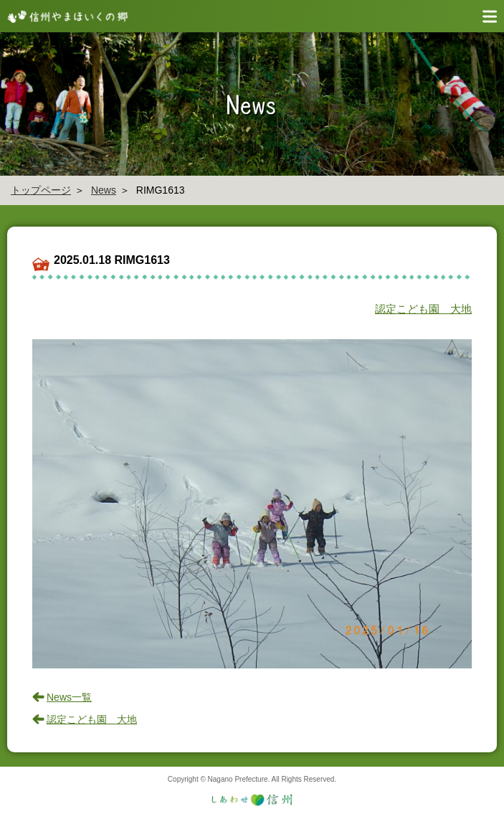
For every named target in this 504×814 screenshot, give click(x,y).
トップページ (41, 190)
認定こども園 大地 (423, 309)
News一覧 (69, 697)
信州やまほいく (65, 16)
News (104, 190)
